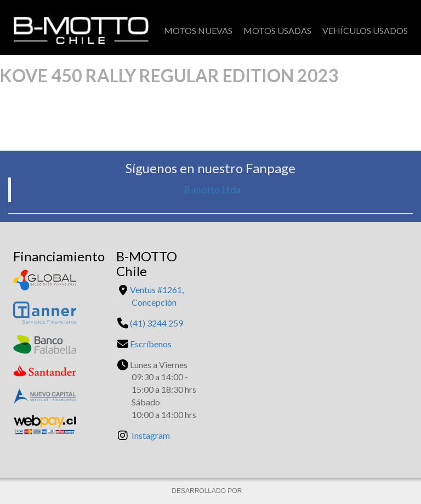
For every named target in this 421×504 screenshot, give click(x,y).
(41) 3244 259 (157, 323)
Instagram (151, 435)
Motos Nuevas (198, 30)
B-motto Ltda (212, 190)
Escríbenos (151, 344)
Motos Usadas (277, 30)
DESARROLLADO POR (207, 491)
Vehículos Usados (365, 30)
